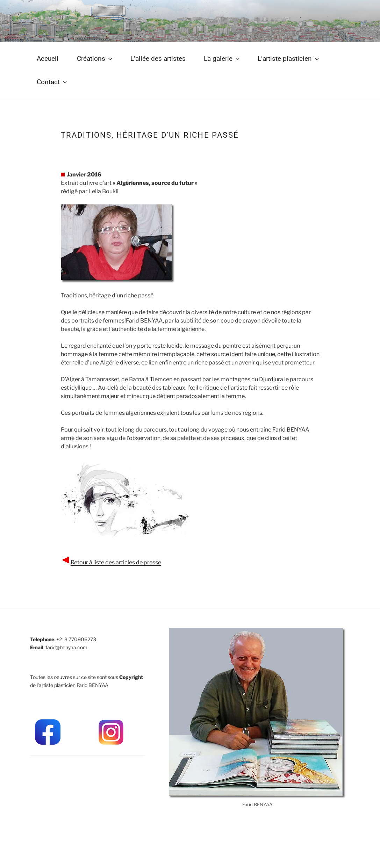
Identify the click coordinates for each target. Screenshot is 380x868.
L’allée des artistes (158, 59)
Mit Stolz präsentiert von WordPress (70, 851)
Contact (52, 82)
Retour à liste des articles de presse (116, 562)
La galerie (222, 59)
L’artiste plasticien (289, 59)
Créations (95, 59)
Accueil (48, 59)
